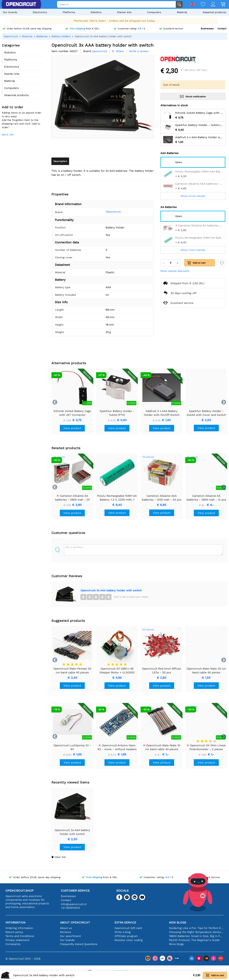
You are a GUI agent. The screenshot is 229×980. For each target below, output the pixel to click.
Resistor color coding (129, 940)
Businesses (207, 29)
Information (15, 922)
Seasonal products (214, 12)
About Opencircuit (75, 922)
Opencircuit (109, 212)
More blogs (176, 944)
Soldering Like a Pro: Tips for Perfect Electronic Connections (196, 928)
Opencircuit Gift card (128, 928)
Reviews (66, 932)
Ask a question (74, 547)
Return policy (14, 932)
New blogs (178, 922)
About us (66, 928)
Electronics (40, 12)
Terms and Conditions (20, 936)
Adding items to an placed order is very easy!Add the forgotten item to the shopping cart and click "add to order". (22, 120)
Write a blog (123, 932)
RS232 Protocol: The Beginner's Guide (194, 940)
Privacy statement (17, 940)
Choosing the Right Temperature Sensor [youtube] (196, 932)
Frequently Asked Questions (79, 944)
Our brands (10, 12)
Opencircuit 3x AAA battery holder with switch (111, 590)
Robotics (96, 12)
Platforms (69, 12)
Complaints (13, 944)
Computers (154, 12)
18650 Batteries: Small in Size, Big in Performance (196, 936)
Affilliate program (126, 936)
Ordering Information (19, 928)
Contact (222, 29)
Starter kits (124, 12)
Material (182, 12)
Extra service (125, 922)
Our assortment (70, 936)
